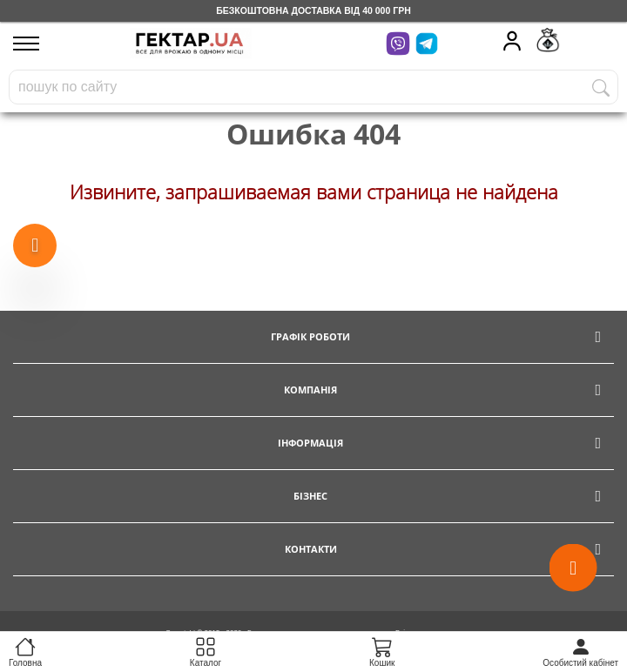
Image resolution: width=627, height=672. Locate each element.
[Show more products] (35, 246)
